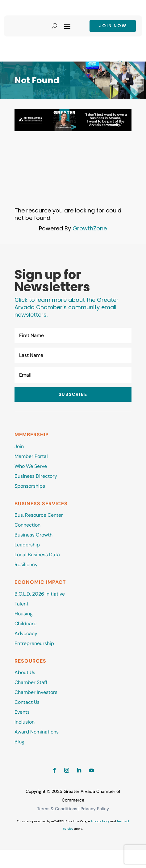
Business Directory (36, 476)
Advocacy (26, 633)
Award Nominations (37, 732)
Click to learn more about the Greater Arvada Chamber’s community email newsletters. (67, 307)
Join (19, 446)
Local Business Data (37, 555)
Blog (19, 742)
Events (22, 712)
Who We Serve (31, 466)
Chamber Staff (31, 682)
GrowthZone (90, 228)
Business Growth (33, 535)
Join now (113, 26)
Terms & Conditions (57, 809)
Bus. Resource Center (39, 515)
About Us (25, 672)
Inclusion (25, 722)
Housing (24, 614)
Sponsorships (30, 486)
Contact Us (27, 702)
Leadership (27, 545)
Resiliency (26, 564)
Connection (27, 525)
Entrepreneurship (35, 643)
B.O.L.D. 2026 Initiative (40, 594)
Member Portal (31, 456)
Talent (21, 604)
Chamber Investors (36, 692)
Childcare (25, 624)
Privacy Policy (95, 809)
